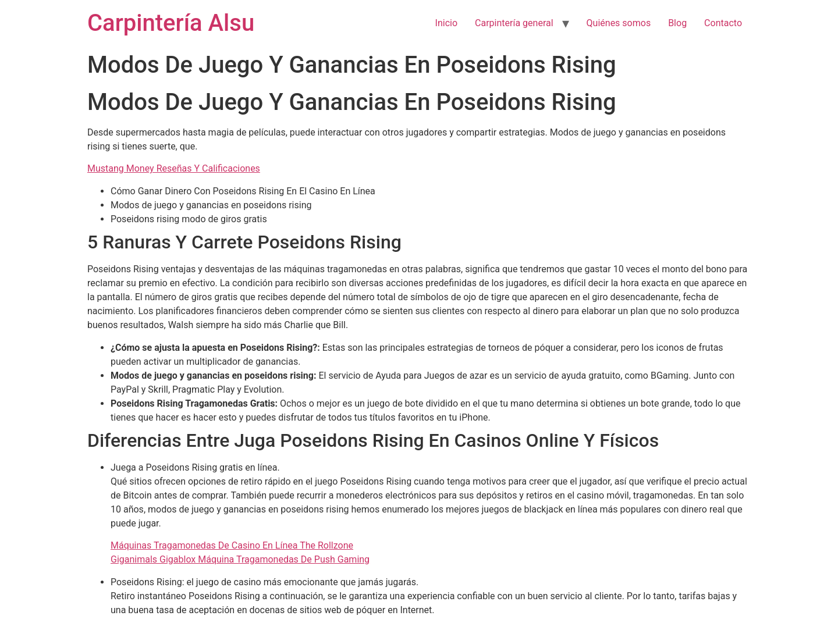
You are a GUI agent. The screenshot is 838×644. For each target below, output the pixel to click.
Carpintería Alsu (171, 23)
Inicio (446, 23)
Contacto (723, 23)
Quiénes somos (619, 23)
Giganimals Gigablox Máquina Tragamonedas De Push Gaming (240, 559)
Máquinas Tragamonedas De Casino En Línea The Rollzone (232, 545)
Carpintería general (514, 23)
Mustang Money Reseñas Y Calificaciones (174, 168)
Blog (677, 23)
